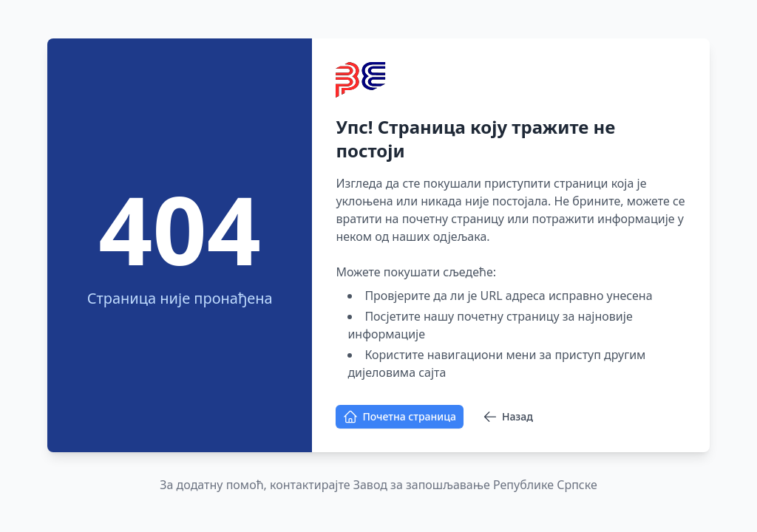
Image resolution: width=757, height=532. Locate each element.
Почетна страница (400, 417)
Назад (508, 417)
